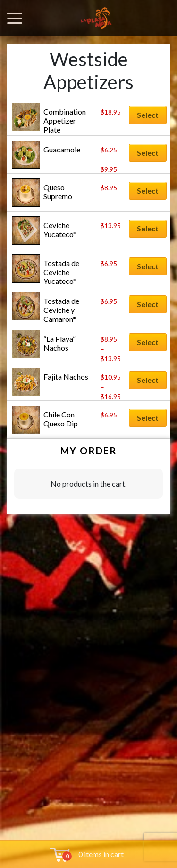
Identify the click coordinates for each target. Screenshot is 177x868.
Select (148, 115)
